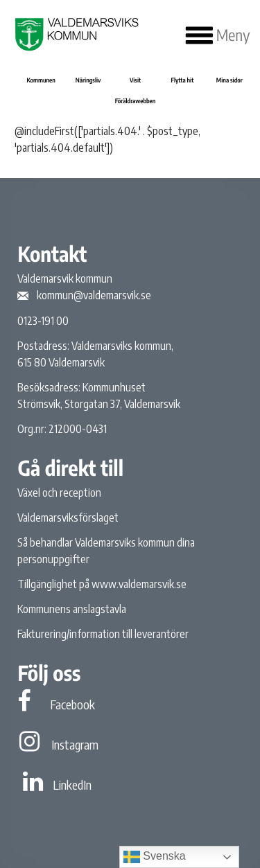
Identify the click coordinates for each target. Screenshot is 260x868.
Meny (218, 35)
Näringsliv (88, 80)
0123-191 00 (43, 321)
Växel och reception (59, 493)
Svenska (155, 857)
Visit (135, 80)
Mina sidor (229, 80)
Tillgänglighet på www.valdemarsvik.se (102, 584)
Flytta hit (183, 80)
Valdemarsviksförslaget (68, 517)
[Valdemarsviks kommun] (75, 34)
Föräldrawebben (136, 101)
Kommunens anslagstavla (72, 609)
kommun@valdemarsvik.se (94, 295)
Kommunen (41, 80)
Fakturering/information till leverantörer (103, 634)
